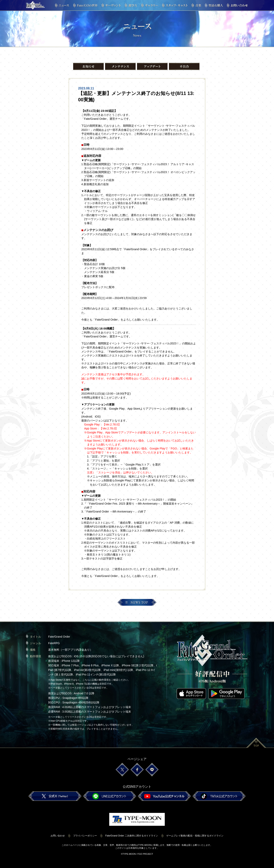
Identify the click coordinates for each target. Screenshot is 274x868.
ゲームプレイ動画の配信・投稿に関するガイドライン (195, 836)
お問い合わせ (58, 836)
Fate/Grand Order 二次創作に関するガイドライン (132, 836)
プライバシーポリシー (85, 836)
